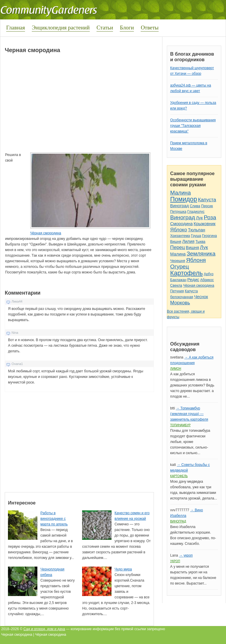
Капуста (207, 200)
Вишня (176, 242)
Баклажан (178, 280)
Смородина (181, 224)
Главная (16, 28)
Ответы (149, 28)
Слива (195, 206)
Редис (193, 280)
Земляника (201, 254)
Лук (199, 218)
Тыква (200, 242)
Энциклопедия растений (61, 28)
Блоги (127, 28)
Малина (180, 193)
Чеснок (201, 297)
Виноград (179, 206)
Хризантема (180, 236)
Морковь (180, 303)
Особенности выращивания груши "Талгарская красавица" (193, 126)
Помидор (183, 199)
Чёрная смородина (46, 233)
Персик (207, 206)
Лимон (176, 369)
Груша (196, 236)
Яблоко (178, 230)
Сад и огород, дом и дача (44, 629)
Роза (210, 217)
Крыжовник (205, 224)
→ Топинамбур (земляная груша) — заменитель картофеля (189, 414)
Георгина (210, 236)
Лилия (188, 241)
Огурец (180, 267)
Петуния (177, 291)
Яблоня (196, 260)
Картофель (186, 273)
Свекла (176, 286)
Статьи (105, 28)
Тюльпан (197, 230)
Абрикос (207, 280)
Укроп (175, 561)
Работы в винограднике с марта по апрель (54, 519)
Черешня (178, 261)
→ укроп (186, 555)
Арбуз (208, 274)
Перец (177, 247)
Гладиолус (196, 212)
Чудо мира (123, 569)
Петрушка (178, 212)
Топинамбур (180, 425)
